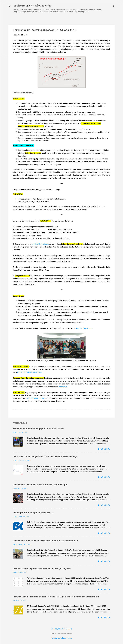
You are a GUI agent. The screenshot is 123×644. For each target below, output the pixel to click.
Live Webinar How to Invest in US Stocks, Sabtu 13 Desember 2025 (46, 541)
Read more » (104, 449)
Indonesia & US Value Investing (32, 6)
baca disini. (63, 387)
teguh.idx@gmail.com (40, 244)
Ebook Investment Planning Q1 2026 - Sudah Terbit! (38, 429)
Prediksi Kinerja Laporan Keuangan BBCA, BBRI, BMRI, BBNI (42, 569)
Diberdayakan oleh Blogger (62, 629)
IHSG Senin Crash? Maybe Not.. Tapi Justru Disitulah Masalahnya (45, 457)
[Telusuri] (114, 7)
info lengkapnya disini (36, 398)
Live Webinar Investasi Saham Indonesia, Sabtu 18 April (40, 485)
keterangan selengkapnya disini (29, 372)
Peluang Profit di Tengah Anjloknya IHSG (33, 513)
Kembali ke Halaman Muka (61, 638)
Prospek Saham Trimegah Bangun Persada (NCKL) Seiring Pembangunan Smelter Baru (56, 597)
